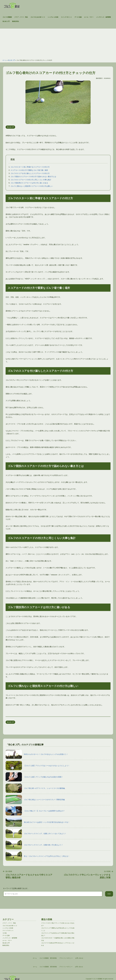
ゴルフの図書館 (7, 17)
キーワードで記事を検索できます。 (16, 888)
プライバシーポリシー (66, 967)
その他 (5, 933)
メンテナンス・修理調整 (104, 17)
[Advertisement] (58, 43)
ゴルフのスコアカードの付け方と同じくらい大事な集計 (31, 180)
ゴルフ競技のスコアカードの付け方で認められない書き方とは (33, 177)
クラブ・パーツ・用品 (21, 17)
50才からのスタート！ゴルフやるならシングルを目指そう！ (37, 754)
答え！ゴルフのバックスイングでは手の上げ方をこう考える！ (38, 856)
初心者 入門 (6, 21)
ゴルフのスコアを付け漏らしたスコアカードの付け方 (30, 173)
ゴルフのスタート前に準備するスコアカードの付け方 (30, 167)
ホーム (5, 60)
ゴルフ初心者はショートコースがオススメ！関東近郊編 (35, 800)
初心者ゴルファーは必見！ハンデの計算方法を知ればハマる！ (38, 822)
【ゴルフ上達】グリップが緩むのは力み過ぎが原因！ (34, 777)
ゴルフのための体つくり (38, 17)
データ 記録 (78, 17)
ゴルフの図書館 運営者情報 (48, 967)
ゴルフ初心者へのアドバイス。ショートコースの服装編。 (36, 788)
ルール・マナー (89, 17)
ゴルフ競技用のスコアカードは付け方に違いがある (29, 183)
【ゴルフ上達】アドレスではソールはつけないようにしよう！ (38, 766)
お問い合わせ (79, 967)
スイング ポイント (67, 17)
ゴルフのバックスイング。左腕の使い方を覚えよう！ (34, 845)
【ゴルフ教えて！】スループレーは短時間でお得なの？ (35, 811)
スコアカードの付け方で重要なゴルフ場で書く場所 (29, 170)
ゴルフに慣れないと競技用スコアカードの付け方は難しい (32, 186)
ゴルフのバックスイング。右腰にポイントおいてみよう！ (36, 833)
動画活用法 (16, 21)
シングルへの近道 (53, 17)
